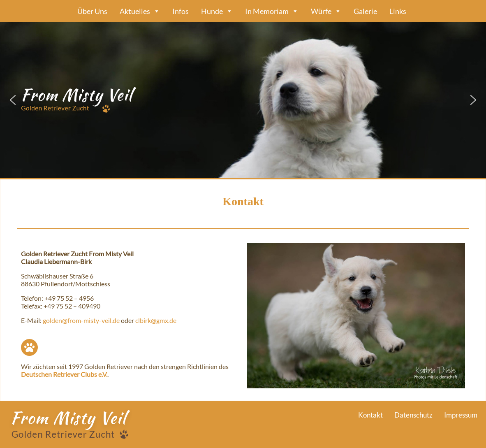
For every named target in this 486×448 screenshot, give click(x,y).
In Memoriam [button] (272, 11)
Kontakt (370, 415)
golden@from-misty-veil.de (81, 320)
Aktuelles (140, 11)
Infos (181, 11)
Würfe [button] (326, 11)
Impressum (461, 415)
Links (398, 11)
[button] (243, 100)
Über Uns (92, 11)
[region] (243, 100)
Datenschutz (413, 415)
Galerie (365, 11)
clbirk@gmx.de (156, 320)
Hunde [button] (217, 11)
